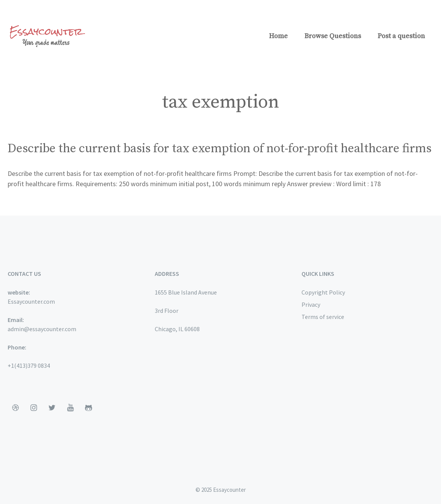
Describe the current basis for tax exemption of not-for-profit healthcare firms (220, 149)
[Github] (88, 408)
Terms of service (323, 317)
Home (278, 36)
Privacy (311, 304)
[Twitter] (52, 408)
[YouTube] (70, 408)
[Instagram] (34, 408)
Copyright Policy (323, 292)
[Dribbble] (15, 408)
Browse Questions (333, 36)
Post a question (401, 36)
